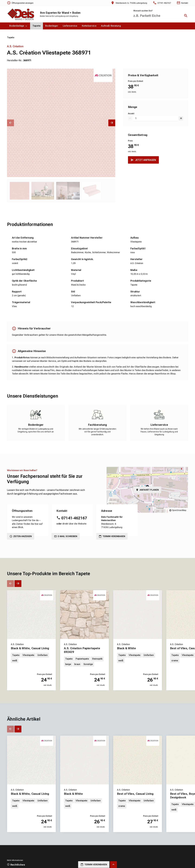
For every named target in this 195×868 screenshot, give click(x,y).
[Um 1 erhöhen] (181, 119)
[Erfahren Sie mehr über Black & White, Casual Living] (31, 665)
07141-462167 (74, 518)
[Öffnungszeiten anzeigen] (20, 3)
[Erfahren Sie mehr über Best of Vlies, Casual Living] (138, 808)
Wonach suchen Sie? (143, 11)
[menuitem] (19, 26)
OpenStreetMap (179, 510)
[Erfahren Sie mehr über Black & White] (138, 665)
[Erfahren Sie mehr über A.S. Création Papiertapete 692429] (84, 665)
